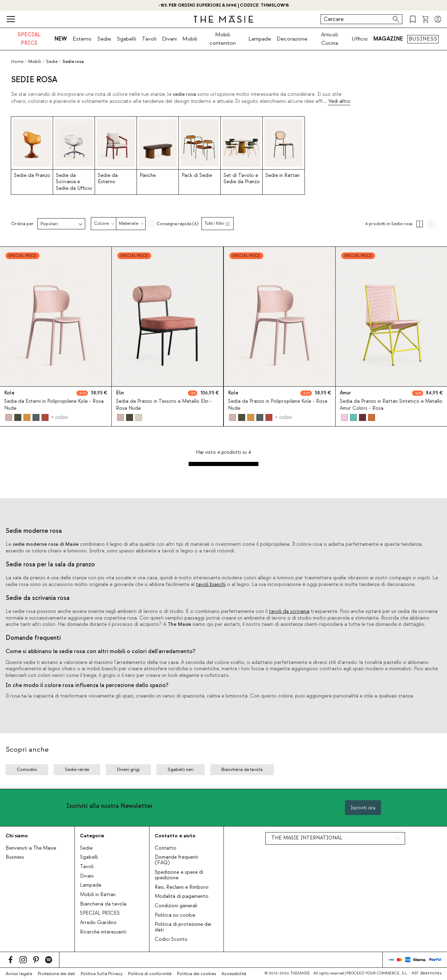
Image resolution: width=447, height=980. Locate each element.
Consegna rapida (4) (177, 224)
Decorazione (292, 39)
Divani (169, 39)
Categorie (92, 836)
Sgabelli (126, 39)
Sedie (104, 39)
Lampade (260, 39)
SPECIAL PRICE (29, 39)
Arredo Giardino (98, 923)
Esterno (82, 39)
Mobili (190, 39)
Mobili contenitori (223, 39)
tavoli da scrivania (289, 611)
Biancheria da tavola (103, 904)
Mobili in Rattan (98, 895)
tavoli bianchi (211, 585)
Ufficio (360, 39)
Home (17, 62)
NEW (61, 39)
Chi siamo (17, 836)
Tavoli (149, 39)
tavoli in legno (177, 551)
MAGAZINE (388, 39)
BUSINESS (423, 39)
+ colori (60, 417)
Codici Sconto (171, 939)
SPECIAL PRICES (100, 913)
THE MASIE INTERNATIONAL (307, 838)
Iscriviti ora (363, 808)
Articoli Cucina (329, 39)
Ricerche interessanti (103, 932)
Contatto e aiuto (175, 836)
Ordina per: (23, 224)
